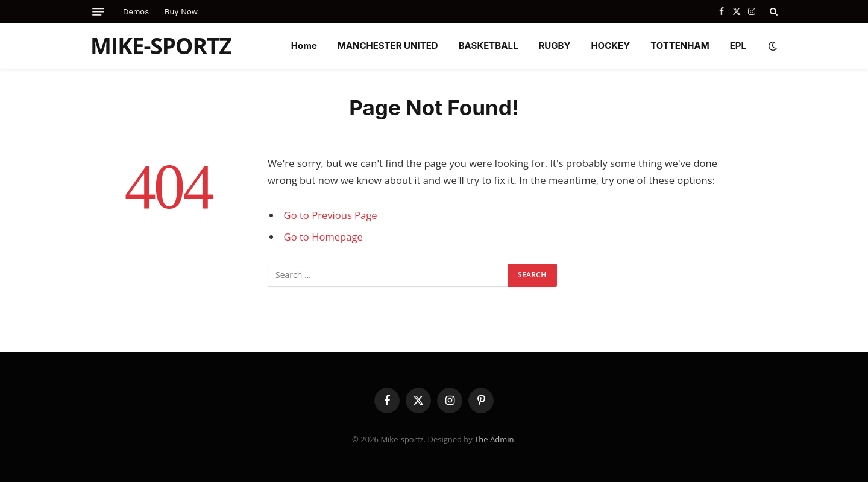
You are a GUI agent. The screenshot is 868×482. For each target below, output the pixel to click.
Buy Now (181, 11)
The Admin (494, 439)
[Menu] (98, 12)
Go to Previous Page (331, 215)
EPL (738, 46)
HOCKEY (610, 46)
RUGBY (554, 46)
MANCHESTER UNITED (388, 46)
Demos (136, 11)
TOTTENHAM (680, 46)
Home (304, 46)
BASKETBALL (489, 46)
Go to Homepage (323, 237)
